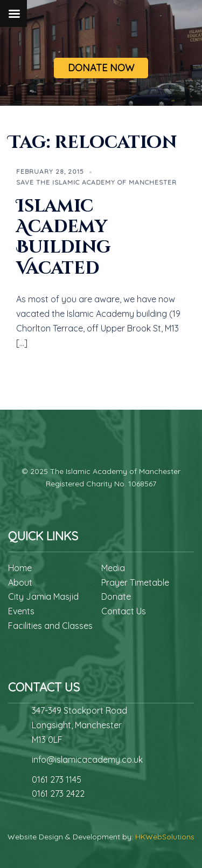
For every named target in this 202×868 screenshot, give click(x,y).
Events (21, 611)
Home (20, 568)
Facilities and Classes (50, 626)
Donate (116, 596)
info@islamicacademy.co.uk (87, 760)
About (20, 582)
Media (113, 568)
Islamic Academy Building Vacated (64, 238)
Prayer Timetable (135, 582)
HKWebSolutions (165, 837)
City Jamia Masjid (43, 596)
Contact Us (124, 611)
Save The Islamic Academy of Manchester (96, 182)
